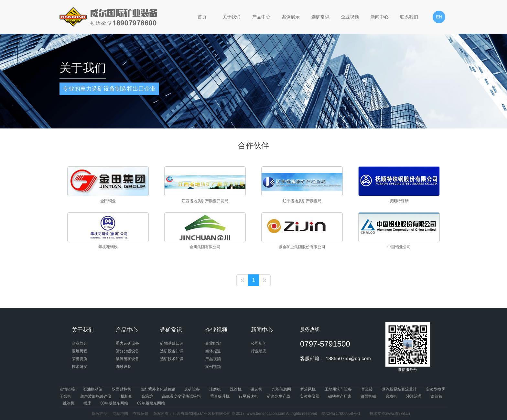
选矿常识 (320, 17)
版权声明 (100, 414)
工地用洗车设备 (338, 389)
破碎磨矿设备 (127, 359)
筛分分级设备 (127, 351)
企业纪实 (213, 343)
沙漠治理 (414, 396)
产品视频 (213, 359)
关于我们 (232, 17)
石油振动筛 (93, 389)
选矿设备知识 (172, 351)
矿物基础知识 (172, 343)
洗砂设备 (124, 367)
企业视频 (350, 17)
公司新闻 (259, 343)
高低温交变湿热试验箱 (181, 396)
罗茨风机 (308, 389)
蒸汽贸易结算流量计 (399, 389)
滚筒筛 (437, 396)
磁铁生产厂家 (340, 396)
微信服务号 (408, 347)
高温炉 (147, 396)
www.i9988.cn (398, 414)
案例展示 (291, 17)
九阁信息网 (281, 389)
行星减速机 (248, 396)
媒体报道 (213, 351)
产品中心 (261, 17)
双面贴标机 (122, 389)
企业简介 (80, 343)
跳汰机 (69, 403)
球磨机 (215, 389)
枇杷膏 (126, 396)
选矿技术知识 (172, 359)
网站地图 (120, 414)
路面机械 (368, 396)
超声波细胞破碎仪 (96, 396)
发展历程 (80, 351)
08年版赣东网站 (114, 403)
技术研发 (80, 367)
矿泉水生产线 (279, 396)
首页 (202, 17)
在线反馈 (141, 414)
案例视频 (213, 367)
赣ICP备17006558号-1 (341, 414)
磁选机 (256, 389)
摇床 (87, 403)
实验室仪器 (309, 396)
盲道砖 (367, 389)
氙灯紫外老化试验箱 (158, 389)
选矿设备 (192, 389)
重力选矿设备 (127, 343)
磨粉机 (391, 396)
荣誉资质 (80, 359)
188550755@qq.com (348, 358)
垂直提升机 (220, 396)
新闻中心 (380, 17)
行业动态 (259, 351)
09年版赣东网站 (151, 403)
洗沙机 (236, 389)
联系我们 (409, 17)
